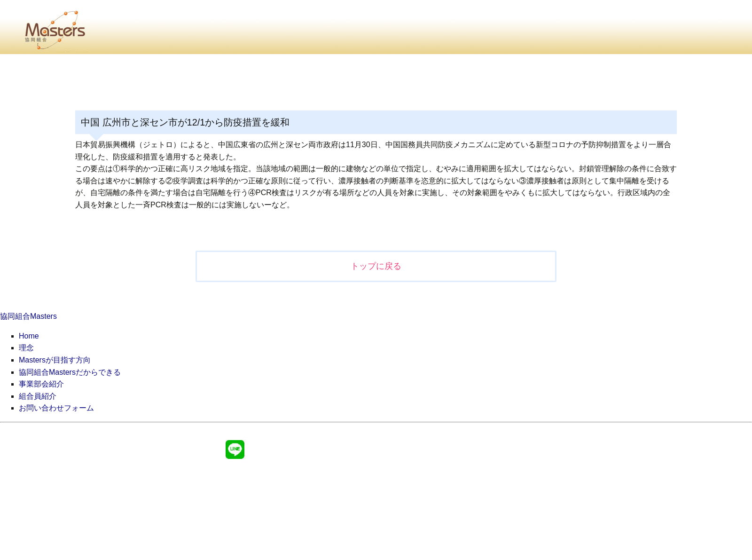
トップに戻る (376, 266)
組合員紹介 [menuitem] (38, 396)
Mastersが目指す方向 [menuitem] (55, 360)
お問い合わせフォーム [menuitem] (56, 408)
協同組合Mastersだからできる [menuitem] (70, 372)
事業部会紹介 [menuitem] (41, 384)
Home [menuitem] (29, 336)
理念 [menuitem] (26, 348)
